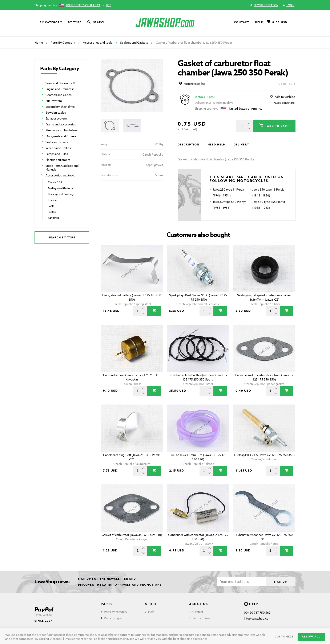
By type (75, 22)
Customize (284, 637)
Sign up (281, 582)
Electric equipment (58, 160)
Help (259, 22)
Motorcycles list (192, 84)
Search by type (62, 237)
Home (39, 42)
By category (51, 22)
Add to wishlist (285, 97)
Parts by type (113, 618)
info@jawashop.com (258, 618)
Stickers (53, 200)
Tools (51, 206)
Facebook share (284, 103)
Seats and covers (57, 142)
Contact (242, 22)
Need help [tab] (216, 145)
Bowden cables (56, 112)
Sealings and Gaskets (134, 42)
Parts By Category (63, 42)
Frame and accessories (61, 124)
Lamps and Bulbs (57, 154)
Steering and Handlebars (62, 130)
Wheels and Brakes (58, 148)
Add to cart (278, 126)
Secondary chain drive (60, 107)
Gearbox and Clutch (59, 95)
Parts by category (116, 612)
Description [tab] (188, 145)
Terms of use (201, 618)
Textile (52, 212)
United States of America (83, 5)
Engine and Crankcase (60, 89)
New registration (264, 5)
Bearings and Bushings (61, 194)
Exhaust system (56, 118)
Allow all (311, 637)
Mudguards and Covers (61, 136)
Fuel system (54, 101)
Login (288, 5)
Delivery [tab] (241, 145)
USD (109, 5)
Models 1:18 (55, 182)
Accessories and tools (98, 42)
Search (96, 22)
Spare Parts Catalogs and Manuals (62, 167)
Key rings (53, 218)
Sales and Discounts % (60, 83)
